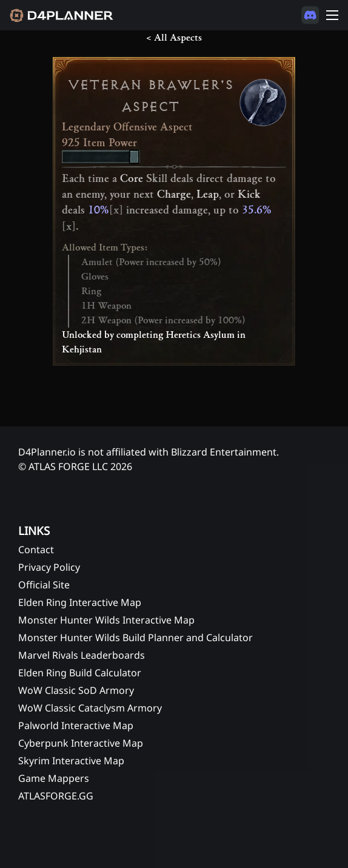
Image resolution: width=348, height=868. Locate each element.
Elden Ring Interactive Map (80, 602)
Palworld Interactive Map (76, 725)
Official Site (44, 585)
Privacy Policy (49, 567)
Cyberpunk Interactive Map (81, 743)
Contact (36, 550)
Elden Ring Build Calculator (80, 673)
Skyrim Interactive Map (71, 761)
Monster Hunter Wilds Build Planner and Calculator (136, 638)
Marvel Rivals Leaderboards (82, 655)
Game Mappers (54, 778)
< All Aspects (174, 38)
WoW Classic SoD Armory (76, 690)
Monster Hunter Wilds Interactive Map (106, 620)
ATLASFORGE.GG (56, 796)
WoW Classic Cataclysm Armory (90, 708)
